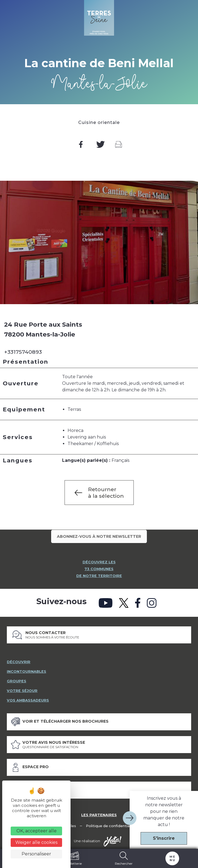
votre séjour (22, 689)
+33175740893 (23, 352)
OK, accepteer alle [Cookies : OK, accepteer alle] (37, 831)
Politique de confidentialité (111, 824)
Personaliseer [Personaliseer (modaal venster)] (36, 854)
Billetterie (74, 858)
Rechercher (124, 858)
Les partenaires (99, 813)
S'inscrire (164, 838)
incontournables (27, 670)
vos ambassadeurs (28, 698)
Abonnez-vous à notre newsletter (99, 536)
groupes (17, 679)
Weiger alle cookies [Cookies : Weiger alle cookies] (36, 842)
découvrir (19, 660)
